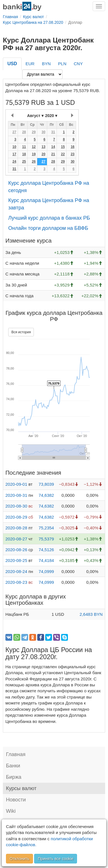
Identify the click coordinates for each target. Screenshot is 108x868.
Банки (13, 766)
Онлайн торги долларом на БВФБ (48, 228)
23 (73, 154)
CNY (78, 64)
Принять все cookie (56, 859)
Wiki (11, 811)
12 (34, 147)
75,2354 (46, 528)
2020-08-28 (16, 528)
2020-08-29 (16, 517)
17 (14, 154)
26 (34, 162)
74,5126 (46, 550)
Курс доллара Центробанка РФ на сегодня (49, 187)
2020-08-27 (16, 539)
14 (53, 147)
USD (12, 64)
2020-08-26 (16, 550)
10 (14, 147)
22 (63, 154)
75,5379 (46, 539)
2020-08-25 (16, 560)
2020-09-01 (16, 484)
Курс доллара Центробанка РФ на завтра (49, 204)
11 (24, 147)
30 (43, 132)
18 (24, 154)
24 (14, 162)
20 (43, 154)
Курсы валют (21, 788)
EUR (30, 64)
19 (34, 154)
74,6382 (46, 495)
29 (34, 132)
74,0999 (46, 571)
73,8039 (46, 484)
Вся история (21, 332)
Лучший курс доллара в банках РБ (49, 218)
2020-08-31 (16, 495)
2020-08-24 (16, 571)
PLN (62, 64)
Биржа (14, 777)
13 (43, 147)
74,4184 (46, 560)
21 (53, 154)
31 (53, 132)
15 (63, 147)
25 (24, 162)
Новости (16, 800)
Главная (16, 754)
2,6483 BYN (91, 614)
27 (14, 132)
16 (73, 147)
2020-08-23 (16, 582)
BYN (46, 64)
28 (24, 132)
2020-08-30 (16, 506)
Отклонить (19, 859)
